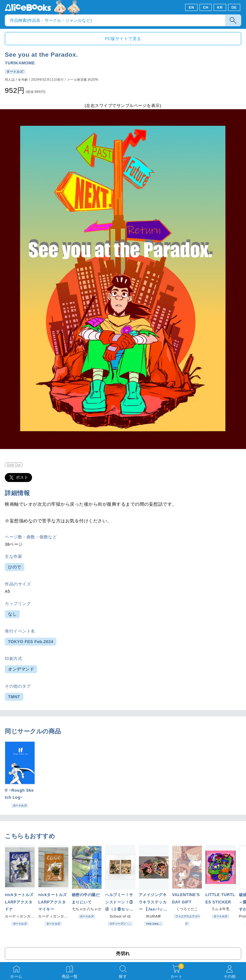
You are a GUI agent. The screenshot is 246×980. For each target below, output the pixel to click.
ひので (15, 567)
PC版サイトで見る (123, 39)
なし (12, 614)
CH (205, 7)
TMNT (14, 697)
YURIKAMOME (20, 63)
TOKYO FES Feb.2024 (31, 642)
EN (191, 7)
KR (220, 7)
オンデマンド (21, 669)
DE (234, 7)
